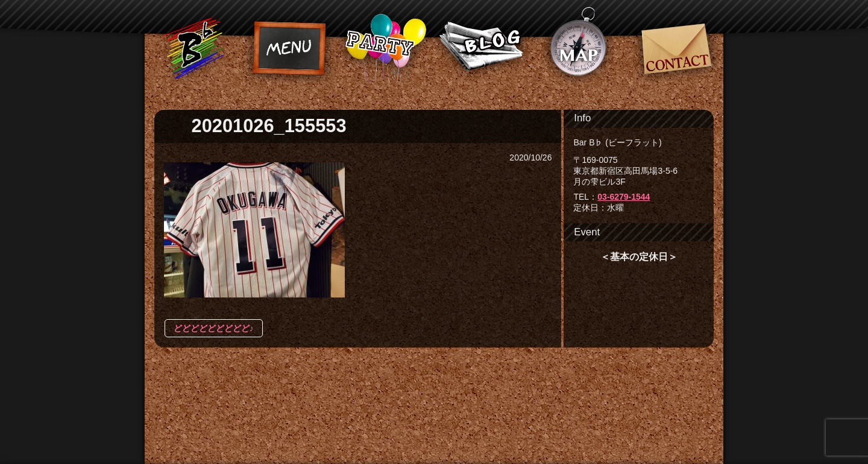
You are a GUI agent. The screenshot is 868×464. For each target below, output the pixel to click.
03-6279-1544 (624, 197)
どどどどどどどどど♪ (214, 328)
